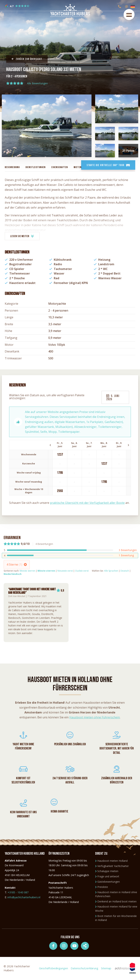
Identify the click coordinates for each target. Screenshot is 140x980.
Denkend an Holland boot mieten (116, 902)
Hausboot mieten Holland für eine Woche (116, 909)
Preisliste (102, 887)
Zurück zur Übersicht (27, 59)
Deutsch (125, 571)
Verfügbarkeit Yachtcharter (112, 867)
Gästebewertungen (107, 882)
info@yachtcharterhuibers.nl (24, 898)
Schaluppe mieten (107, 872)
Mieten (78, 167)
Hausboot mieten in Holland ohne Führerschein (116, 895)
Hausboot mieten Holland (111, 861)
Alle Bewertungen (37, 83)
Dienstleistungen (36, 167)
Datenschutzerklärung (84, 969)
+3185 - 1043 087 (18, 893)
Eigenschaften (60, 167)
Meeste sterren (27, 571)
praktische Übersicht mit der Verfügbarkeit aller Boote (87, 503)
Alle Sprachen (111, 571)
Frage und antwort (107, 877)
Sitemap (106, 969)
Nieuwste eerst (65, 571)
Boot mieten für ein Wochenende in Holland (116, 919)
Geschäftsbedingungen (54, 969)
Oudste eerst (82, 571)
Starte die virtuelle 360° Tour (108, 165)
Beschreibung (12, 167)
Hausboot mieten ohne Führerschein (95, 717)
